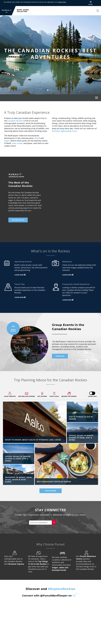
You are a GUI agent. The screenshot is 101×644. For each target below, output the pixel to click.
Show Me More (51, 486)
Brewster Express (16, 560)
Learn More (19, 270)
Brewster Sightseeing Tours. (65, 127)
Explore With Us (18, 215)
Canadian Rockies (15, 116)
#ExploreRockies (62, 585)
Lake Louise (17, 139)
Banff (38, 134)
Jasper (7, 136)
